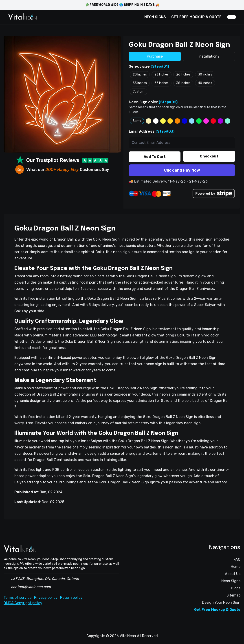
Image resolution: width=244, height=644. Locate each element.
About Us (233, 574)
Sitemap (233, 595)
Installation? (209, 56)
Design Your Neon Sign (221, 602)
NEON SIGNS (155, 17)
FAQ (237, 559)
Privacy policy (46, 598)
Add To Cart (155, 157)
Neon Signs (231, 581)
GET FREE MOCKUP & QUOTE (196, 17)
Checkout (209, 156)
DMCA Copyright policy (23, 603)
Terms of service (18, 598)
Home (236, 567)
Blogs (236, 588)
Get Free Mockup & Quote (217, 610)
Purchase (155, 56)
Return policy (71, 598)
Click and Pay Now (182, 170)
